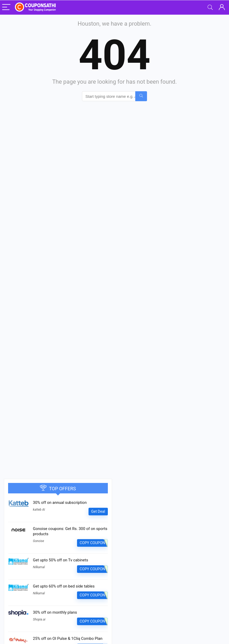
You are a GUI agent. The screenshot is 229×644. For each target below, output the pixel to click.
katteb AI (39, 510)
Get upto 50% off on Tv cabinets (60, 560)
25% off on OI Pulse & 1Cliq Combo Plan (68, 639)
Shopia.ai (39, 619)
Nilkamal (39, 567)
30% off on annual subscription (60, 503)
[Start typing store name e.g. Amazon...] (141, 96)
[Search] (210, 7)
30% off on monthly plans (55, 612)
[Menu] (6, 7)
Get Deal (98, 511)
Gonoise (39, 541)
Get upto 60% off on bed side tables (64, 586)
